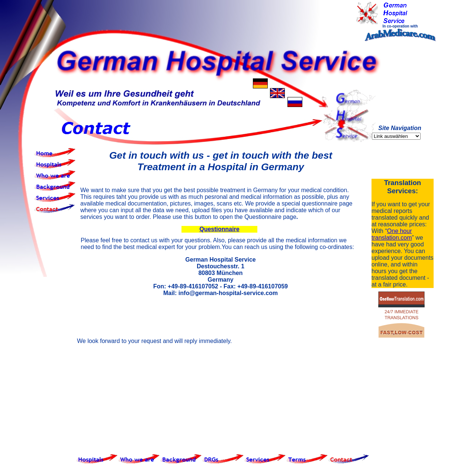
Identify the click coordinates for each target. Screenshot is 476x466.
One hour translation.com (392, 234)
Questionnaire (219, 229)
